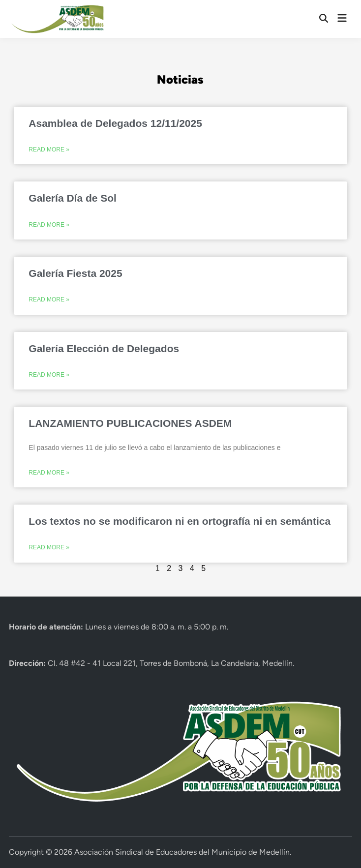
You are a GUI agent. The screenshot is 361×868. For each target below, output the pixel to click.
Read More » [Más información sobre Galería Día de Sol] (49, 225)
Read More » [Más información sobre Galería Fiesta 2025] (49, 299)
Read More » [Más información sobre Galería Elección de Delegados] (49, 375)
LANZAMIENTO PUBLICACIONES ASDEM (130, 423)
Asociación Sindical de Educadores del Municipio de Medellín (182, 852)
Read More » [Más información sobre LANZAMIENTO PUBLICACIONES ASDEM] (49, 473)
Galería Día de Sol (73, 198)
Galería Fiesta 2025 (75, 273)
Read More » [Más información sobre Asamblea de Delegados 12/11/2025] (49, 150)
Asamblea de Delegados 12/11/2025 (115, 123)
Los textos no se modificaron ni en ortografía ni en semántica (180, 521)
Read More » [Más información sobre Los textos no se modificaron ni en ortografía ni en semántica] (49, 547)
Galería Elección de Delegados (104, 348)
